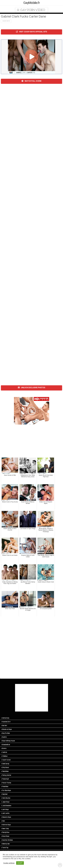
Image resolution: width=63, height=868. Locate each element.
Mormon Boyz (6, 825)
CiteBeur (4, 756)
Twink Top (5, 848)
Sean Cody (5, 829)
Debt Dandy (5, 764)
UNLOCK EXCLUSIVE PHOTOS (32, 388)
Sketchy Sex (5, 844)
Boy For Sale (5, 733)
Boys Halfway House (8, 741)
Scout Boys (5, 836)
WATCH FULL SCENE (31, 81)
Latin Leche (5, 813)
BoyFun (4, 737)
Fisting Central (6, 775)
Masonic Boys (6, 817)
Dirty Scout (5, 767)
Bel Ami (4, 726)
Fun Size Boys (6, 790)
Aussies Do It (6, 722)
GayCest (4, 794)
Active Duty (5, 718)
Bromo (4, 748)
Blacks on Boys (6, 729)
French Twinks (6, 783)
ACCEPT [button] (20, 863)
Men (3, 821)
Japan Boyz (5, 802)
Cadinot (4, 752)
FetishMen (5, 771)
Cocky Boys (6, 21)
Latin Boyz (5, 809)
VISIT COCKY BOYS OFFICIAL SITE (32, 32)
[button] (32, 10)
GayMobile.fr (31, 3)
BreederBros (6, 745)
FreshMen (5, 787)
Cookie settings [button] (9, 863)
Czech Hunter (6, 760)
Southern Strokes (7, 840)
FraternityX (5, 779)
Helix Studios (6, 798)
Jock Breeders (6, 806)
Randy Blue (5, 832)
